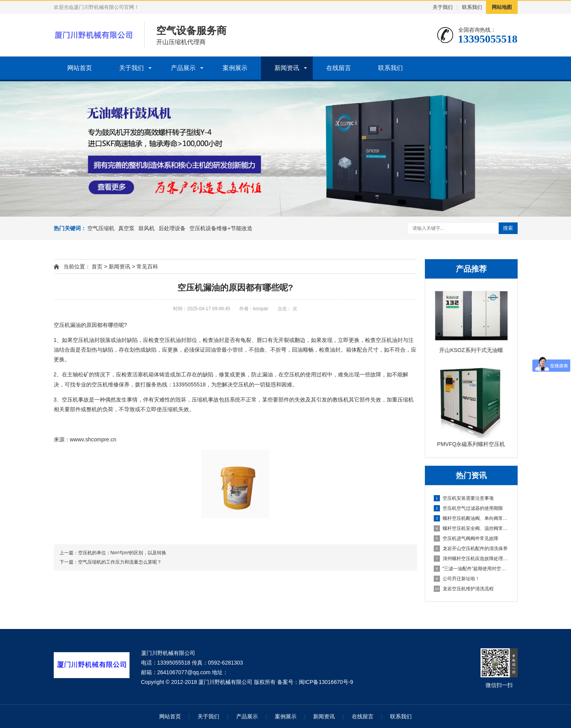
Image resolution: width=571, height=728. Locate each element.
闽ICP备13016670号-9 (326, 682)
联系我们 (472, 7)
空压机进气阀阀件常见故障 (466, 538)
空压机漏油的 (89, 325)
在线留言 (339, 68)
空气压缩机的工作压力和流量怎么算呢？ (120, 562)
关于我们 (443, 7)
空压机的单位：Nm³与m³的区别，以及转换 (122, 553)
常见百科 (147, 267)
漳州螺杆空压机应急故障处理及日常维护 (472, 559)
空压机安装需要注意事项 (464, 498)
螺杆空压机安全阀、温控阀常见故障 (472, 528)
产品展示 (183, 68)
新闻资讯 (287, 68)
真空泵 (126, 228)
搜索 (508, 228)
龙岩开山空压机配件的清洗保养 (471, 549)
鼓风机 (147, 228)
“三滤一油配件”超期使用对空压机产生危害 (472, 569)
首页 (97, 267)
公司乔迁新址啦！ (457, 579)
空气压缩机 (101, 228)
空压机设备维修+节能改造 (221, 228)
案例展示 (235, 68)
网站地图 (502, 7)
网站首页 (80, 68)
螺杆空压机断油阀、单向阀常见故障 (472, 518)
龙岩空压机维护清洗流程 (464, 589)
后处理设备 (172, 228)
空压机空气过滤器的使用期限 (468, 508)
